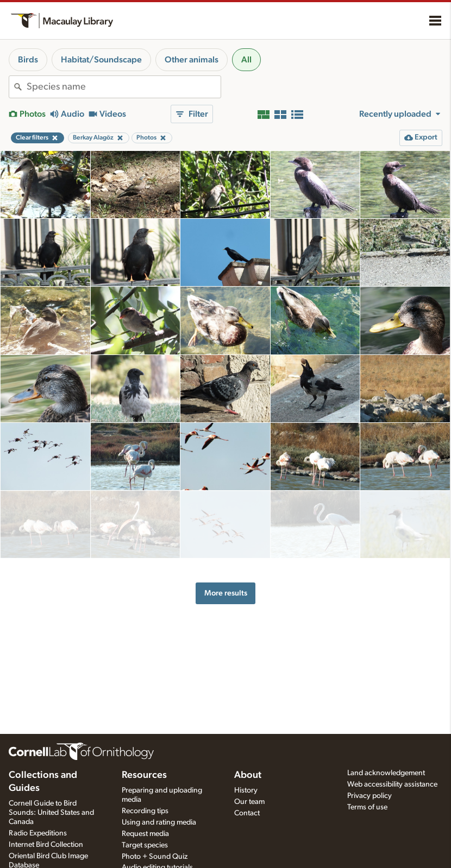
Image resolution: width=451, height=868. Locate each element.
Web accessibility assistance (392, 784)
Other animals (192, 60)
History (246, 790)
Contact (247, 813)
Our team (249, 802)
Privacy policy (369, 796)
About (248, 775)
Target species (145, 845)
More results (226, 577)
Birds (28, 60)
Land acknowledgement (386, 773)
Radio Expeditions (38, 833)
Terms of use (367, 807)
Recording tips (145, 811)
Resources (144, 775)
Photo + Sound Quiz (155, 857)
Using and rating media (159, 822)
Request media (145, 834)
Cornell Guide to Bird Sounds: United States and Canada (51, 813)
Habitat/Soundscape (101, 60)
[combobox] (124, 87)
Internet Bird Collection (46, 845)
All (246, 60)
